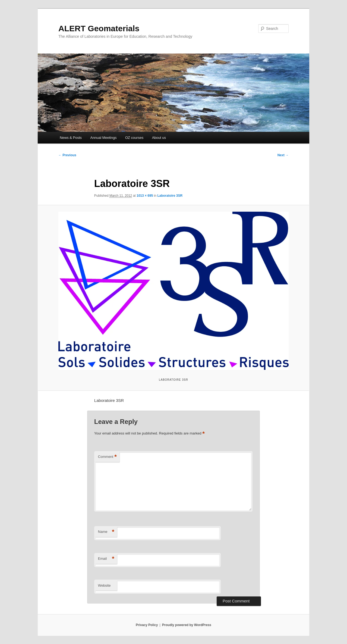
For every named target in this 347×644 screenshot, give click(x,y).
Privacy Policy (147, 625)
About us (159, 138)
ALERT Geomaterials (99, 28)
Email (106, 559)
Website (104, 585)
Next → (283, 155)
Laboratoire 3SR (170, 196)
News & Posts (71, 138)
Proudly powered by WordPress (187, 625)
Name (106, 532)
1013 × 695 (145, 196)
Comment (107, 457)
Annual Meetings (104, 138)
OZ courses (134, 138)
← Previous (67, 155)
